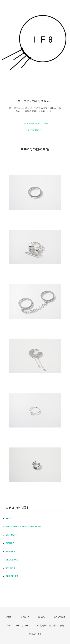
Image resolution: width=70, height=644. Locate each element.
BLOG (42, 617)
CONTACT (60, 617)
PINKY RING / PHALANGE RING (23, 527)
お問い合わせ (35, 130)
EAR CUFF (11, 535)
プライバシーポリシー (17, 626)
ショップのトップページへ (35, 123)
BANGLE (10, 552)
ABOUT (25, 617)
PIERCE (10, 543)
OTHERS (10, 568)
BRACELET (12, 576)
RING (8, 518)
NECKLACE (12, 560)
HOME (8, 617)
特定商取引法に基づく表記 (51, 626)
